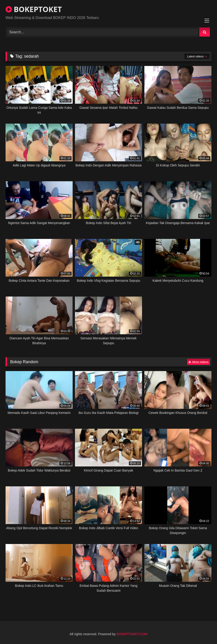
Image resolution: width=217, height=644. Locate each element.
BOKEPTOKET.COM (132, 634)
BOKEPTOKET (34, 9)
